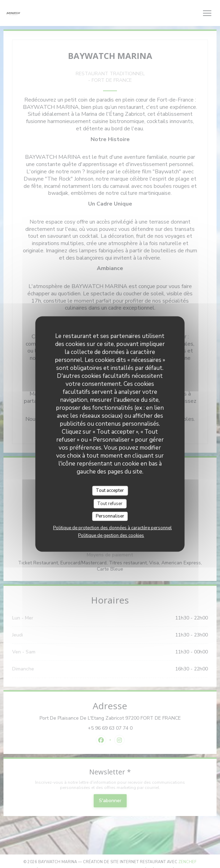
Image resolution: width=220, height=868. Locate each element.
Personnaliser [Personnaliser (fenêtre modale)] (110, 516)
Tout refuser (110, 503)
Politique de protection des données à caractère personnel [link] (112, 528)
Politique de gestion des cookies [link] (111, 535)
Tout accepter (110, 491)
